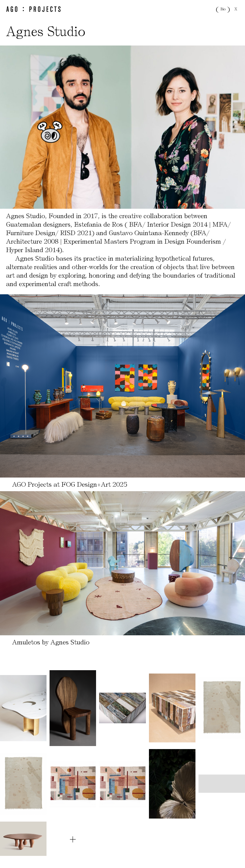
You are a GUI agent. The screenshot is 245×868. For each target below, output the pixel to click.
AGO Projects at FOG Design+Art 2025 (70, 484)
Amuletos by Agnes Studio (51, 642)
